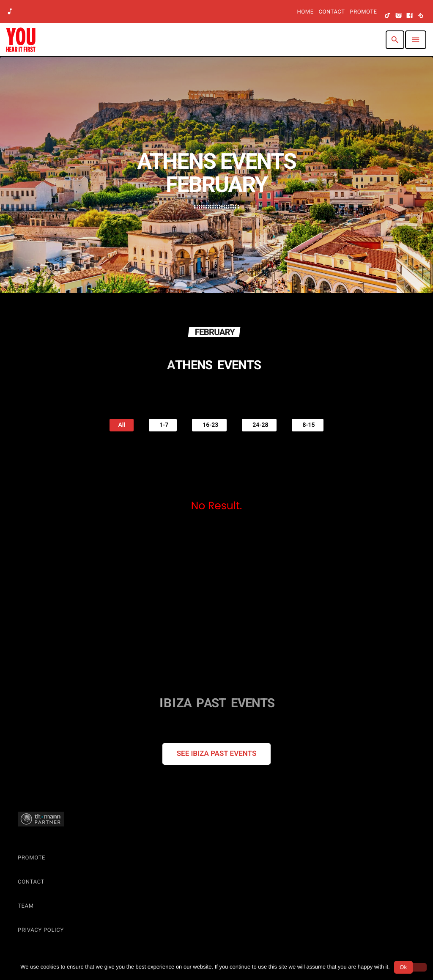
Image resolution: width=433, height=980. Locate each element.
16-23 (209, 425)
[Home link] (21, 40)
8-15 (307, 425)
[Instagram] (399, 16)
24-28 (259, 425)
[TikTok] (388, 16)
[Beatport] (421, 16)
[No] (417, 967)
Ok (403, 967)
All (122, 425)
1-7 (163, 425)
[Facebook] (410, 16)
